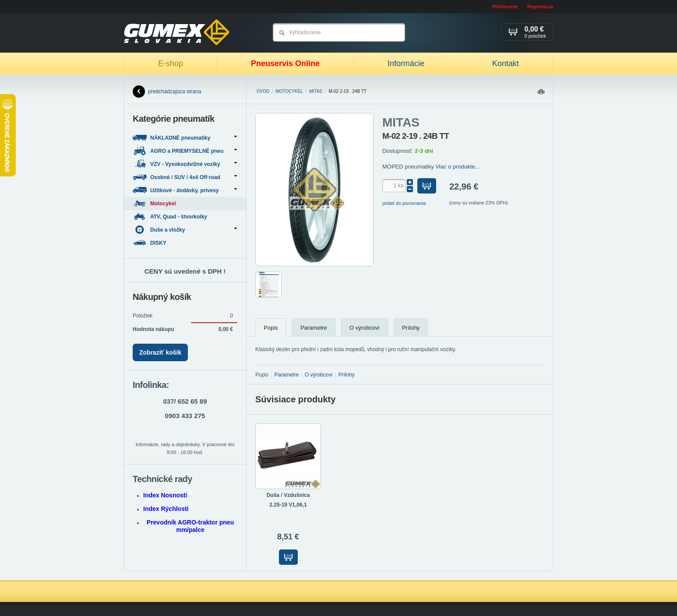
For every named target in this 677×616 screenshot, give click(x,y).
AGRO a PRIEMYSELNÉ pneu (185, 151)
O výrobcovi (365, 328)
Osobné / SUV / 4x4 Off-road (185, 177)
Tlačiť (541, 94)
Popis (271, 328)
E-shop (171, 63)
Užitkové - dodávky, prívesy (185, 190)
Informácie (406, 63)
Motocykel (289, 91)
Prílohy (411, 328)
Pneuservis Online (285, 63)
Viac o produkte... (457, 167)
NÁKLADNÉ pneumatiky (185, 138)
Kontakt (506, 63)
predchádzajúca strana (167, 92)
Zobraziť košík (160, 352)
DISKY (150, 243)
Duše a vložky (185, 230)
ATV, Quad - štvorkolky (171, 216)
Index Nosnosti (167, 495)
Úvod (263, 91)
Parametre (314, 328)
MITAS (316, 91)
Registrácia (540, 7)
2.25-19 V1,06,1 (288, 505)
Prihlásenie (505, 7)
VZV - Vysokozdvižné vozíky (185, 164)
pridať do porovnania (404, 203)
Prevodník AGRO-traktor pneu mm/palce (190, 526)
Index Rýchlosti (168, 509)
